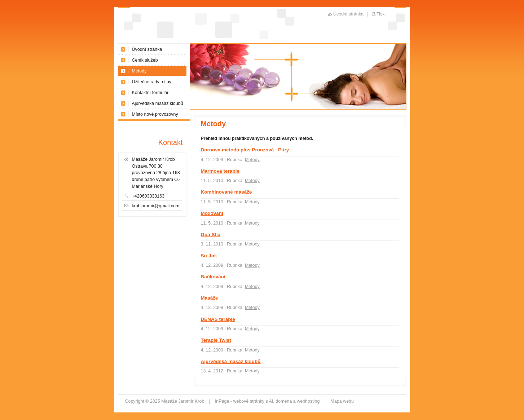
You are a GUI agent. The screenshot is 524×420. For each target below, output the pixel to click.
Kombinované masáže (226, 192)
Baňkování (213, 277)
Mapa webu (342, 401)
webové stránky (249, 401)
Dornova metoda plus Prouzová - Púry (245, 150)
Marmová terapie (220, 171)
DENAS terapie (218, 319)
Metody (252, 160)
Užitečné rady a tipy (152, 82)
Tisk (380, 14)
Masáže (210, 298)
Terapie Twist (216, 340)
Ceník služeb (145, 60)
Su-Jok (209, 256)
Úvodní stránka (147, 49)
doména (284, 401)
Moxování (212, 213)
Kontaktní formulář (150, 93)
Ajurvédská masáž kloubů (231, 361)
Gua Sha (211, 235)
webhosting (308, 401)
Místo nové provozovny (155, 114)
